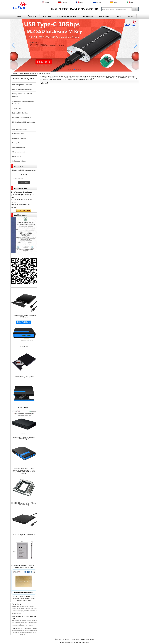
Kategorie (22, 73)
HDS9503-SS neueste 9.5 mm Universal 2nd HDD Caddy (24, 504)
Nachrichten (105, 16)
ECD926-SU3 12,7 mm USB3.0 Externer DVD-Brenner (29, 629)
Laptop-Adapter (18, 143)
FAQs (119, 16)
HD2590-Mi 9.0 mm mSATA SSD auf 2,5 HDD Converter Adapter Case (24, 566)
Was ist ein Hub (17, 605)
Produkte (47, 16)
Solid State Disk (18, 134)
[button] (69, 70)
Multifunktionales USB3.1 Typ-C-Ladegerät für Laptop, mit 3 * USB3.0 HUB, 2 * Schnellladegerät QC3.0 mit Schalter (24, 471)
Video (131, 16)
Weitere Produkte (19, 147)
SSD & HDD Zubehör (20, 129)
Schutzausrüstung (19, 161)
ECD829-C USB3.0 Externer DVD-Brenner (24, 535)
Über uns (32, 16)
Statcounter (85, 642)
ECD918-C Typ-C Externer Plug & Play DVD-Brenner (24, 316)
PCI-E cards (17, 156)
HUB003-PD (24, 347)
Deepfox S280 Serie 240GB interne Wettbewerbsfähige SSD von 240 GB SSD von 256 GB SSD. (24, 599)
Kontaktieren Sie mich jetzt (24, 210)
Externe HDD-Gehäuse (20, 113)
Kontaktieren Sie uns (67, 16)
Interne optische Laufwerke (35, 73)
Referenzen (88, 16)
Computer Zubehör (19, 138)
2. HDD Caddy (17, 108)
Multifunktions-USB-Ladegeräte (24, 122)
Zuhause (18, 16)
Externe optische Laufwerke (22, 85)
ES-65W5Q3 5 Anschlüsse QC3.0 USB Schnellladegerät (24, 438)
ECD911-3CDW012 (24, 408)
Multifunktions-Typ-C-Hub (22, 118)
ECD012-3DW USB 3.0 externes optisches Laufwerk (24, 377)
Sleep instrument (18, 152)
